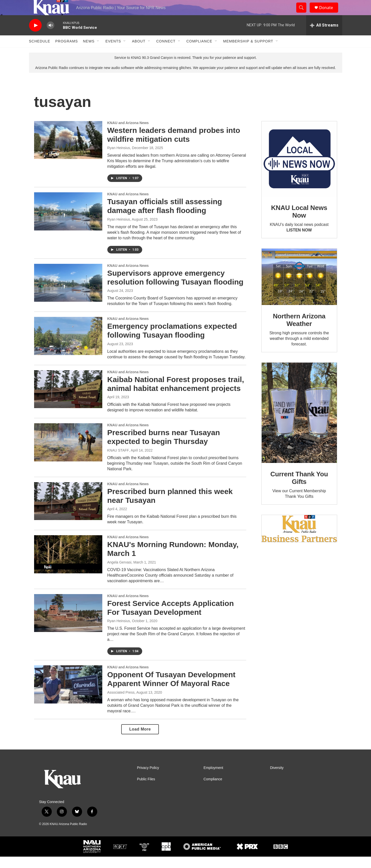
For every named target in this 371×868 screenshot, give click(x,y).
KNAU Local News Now (299, 223)
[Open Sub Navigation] (98, 53)
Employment (213, 779)
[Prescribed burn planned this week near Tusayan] (68, 512)
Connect (166, 53)
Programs (67, 53)
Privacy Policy (148, 779)
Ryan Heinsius (119, 159)
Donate (329, 13)
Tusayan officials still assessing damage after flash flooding (165, 217)
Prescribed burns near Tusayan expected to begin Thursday (164, 448)
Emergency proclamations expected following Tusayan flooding (172, 342)
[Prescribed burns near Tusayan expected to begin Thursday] (68, 454)
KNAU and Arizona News (128, 134)
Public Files (146, 791)
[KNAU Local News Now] (299, 170)
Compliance (199, 53)
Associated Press (121, 704)
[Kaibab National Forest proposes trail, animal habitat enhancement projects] (68, 401)
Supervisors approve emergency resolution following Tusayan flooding (175, 289)
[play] (35, 37)
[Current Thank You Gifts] (299, 424)
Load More (140, 741)
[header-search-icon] (304, 13)
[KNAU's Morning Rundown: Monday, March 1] (68, 566)
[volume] (51, 37)
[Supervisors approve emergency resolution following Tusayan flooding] (68, 294)
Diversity (277, 779)
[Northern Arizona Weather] (299, 288)
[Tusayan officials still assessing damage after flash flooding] (68, 223)
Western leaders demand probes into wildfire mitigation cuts (174, 146)
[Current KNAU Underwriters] (299, 540)
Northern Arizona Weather (299, 331)
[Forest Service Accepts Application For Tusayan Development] (68, 624)
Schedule (40, 53)
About (139, 53)
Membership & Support (248, 53)
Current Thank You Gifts (299, 489)
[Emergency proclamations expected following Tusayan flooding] (68, 347)
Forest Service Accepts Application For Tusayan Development (171, 619)
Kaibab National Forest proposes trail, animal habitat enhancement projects (176, 395)
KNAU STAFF (118, 462)
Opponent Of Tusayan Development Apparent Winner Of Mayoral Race (171, 690)
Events (113, 53)
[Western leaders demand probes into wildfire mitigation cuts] (68, 151)
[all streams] (324, 37)
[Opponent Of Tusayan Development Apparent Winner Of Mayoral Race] (68, 696)
